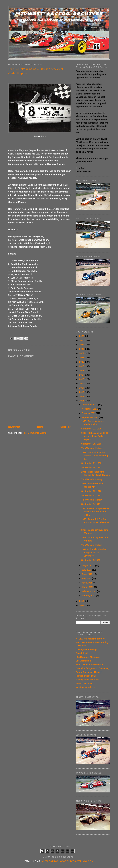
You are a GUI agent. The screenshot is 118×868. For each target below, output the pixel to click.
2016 (82, 379)
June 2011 (87, 574)
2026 (82, 336)
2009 (82, 605)
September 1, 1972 (91, 560)
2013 (82, 392)
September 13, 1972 (91, 491)
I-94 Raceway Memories (88, 657)
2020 (82, 362)
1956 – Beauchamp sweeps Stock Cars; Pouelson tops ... (95, 512)
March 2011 (88, 587)
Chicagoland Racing (86, 649)
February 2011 (89, 591)
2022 (82, 353)
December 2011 (90, 405)
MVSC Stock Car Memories (90, 665)
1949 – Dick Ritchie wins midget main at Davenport (94, 553)
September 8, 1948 (91, 504)
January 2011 (89, 596)
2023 (82, 349)
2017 (82, 375)
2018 (82, 371)
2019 (82, 366)
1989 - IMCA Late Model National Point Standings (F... (95, 456)
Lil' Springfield (83, 661)
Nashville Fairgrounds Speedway (93, 668)
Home (40, 427)
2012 (82, 396)
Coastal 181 (82, 653)
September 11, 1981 (91, 495)
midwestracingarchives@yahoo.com (68, 861)
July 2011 (87, 570)
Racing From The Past (87, 680)
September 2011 (90, 417)
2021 (82, 358)
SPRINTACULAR (84, 683)
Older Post (66, 427)
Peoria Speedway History (89, 672)
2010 (82, 601)
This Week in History (92, 448)
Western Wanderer (85, 687)
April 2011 (87, 583)
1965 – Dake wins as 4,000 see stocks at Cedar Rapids (95, 436)
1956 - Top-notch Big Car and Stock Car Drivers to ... (95, 522)
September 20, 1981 (91, 467)
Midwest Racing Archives (59, 14)
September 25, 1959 (91, 444)
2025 (82, 340)
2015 (82, 383)
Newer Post (14, 427)
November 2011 (90, 409)
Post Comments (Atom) (35, 433)
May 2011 (87, 578)
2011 (82, 401)
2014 (82, 388)
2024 (82, 345)
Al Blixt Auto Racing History (90, 639)
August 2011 (88, 565)
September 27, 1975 (91, 429)
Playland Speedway (86, 676)
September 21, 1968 (91, 463)
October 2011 (89, 413)
